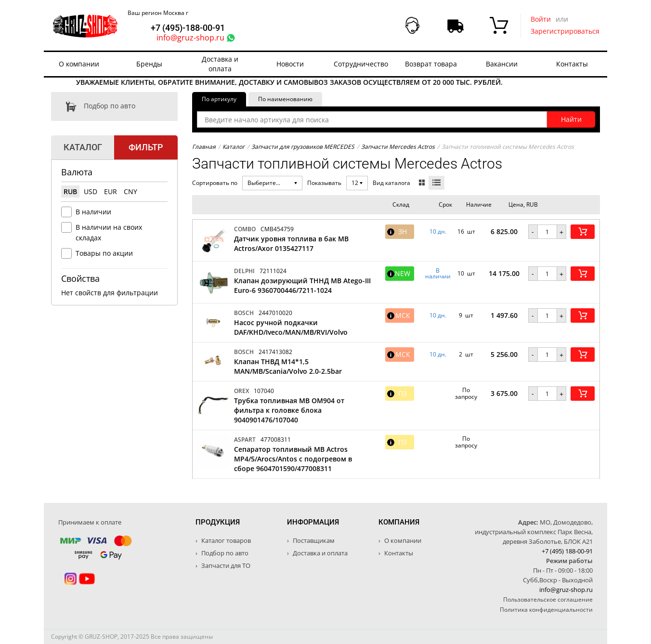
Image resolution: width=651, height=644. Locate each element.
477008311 (276, 440)
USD (91, 191)
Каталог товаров (225, 540)
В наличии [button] (438, 274)
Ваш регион (158, 13)
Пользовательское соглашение (548, 599)
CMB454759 (277, 229)
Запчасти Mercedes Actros (398, 147)
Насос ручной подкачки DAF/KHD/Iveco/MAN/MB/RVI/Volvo (291, 327)
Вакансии (502, 64)
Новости (290, 64)
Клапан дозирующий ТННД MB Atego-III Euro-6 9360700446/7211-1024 (302, 285)
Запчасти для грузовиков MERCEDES (303, 147)
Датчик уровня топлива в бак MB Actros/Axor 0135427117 (291, 243)
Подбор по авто (93, 106)
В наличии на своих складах (109, 232)
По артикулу (219, 99)
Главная (204, 147)
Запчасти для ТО (225, 565)
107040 (264, 391)
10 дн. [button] (438, 232)
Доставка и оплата (220, 64)
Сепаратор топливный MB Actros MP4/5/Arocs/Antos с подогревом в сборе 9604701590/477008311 (293, 459)
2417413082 (275, 352)
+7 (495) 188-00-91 (567, 551)
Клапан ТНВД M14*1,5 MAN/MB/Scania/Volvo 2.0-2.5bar (288, 366)
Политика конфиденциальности (546, 610)
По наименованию (285, 99)
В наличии (93, 212)
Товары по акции (104, 253)
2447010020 (275, 313)
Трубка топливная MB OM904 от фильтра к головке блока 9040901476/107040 (289, 410)
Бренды (149, 64)
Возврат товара (431, 64)
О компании (79, 64)
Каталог (234, 147)
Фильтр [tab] (146, 147)
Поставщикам (313, 540)
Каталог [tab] (83, 147)
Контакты (572, 64)
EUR (111, 191)
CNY (130, 191)
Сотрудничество (361, 64)
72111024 (273, 271)
